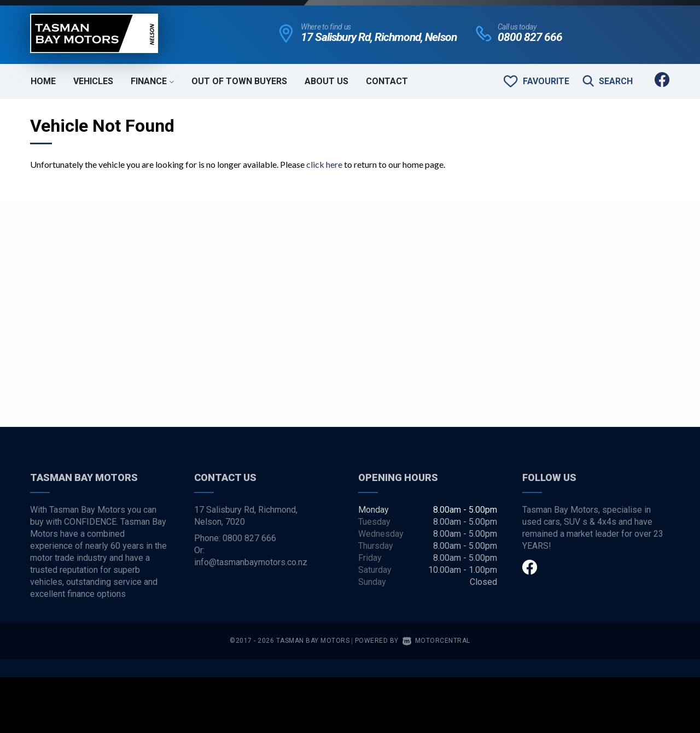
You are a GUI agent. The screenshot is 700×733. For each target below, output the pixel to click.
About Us (326, 81)
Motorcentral (436, 641)
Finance (152, 81)
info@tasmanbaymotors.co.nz (251, 562)
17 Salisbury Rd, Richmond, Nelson (379, 37)
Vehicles (93, 81)
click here (324, 164)
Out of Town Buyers (239, 81)
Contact (387, 81)
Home (43, 81)
